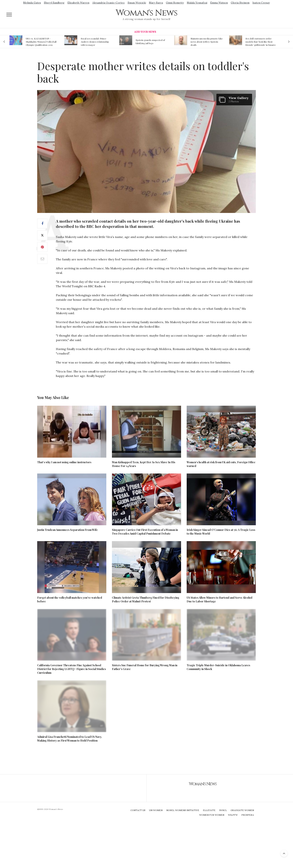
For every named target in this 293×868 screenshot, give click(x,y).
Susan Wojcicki (137, 3)
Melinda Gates (32, 3)
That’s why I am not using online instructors (64, 462)
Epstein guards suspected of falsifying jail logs (150, 42)
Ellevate (209, 810)
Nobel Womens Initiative (183, 810)
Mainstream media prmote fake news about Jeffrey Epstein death (207, 42)
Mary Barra (156, 3)
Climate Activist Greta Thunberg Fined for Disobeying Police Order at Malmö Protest (146, 599)
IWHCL (223, 810)
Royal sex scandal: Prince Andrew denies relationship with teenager (95, 42)
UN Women (156, 810)
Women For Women (212, 815)
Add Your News (145, 32)
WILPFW (233, 815)
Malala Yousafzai (197, 3)
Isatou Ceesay (261, 3)
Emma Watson (219, 3)
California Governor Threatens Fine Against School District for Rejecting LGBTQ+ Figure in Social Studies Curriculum (72, 669)
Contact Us (138, 810)
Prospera (248, 815)
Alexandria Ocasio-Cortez (108, 3)
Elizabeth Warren (78, 3)
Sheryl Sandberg (54, 3)
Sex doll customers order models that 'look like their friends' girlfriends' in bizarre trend (261, 42)
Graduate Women (242, 810)
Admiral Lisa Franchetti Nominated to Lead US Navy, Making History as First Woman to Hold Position (70, 739)
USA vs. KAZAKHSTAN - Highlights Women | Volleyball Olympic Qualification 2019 (41, 42)
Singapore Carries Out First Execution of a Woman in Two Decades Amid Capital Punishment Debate (145, 532)
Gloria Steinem (240, 3)
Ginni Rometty (175, 3)
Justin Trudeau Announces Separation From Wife (67, 530)
